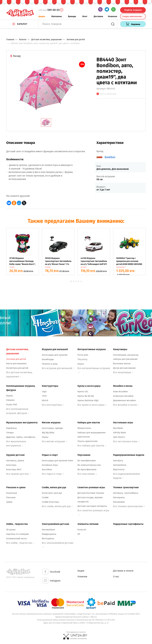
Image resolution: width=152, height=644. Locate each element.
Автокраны (119, 497)
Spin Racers (119, 437)
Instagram (51, 581)
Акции (42, 16)
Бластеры (11, 465)
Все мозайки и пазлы (126, 405)
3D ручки (11, 530)
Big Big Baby (48, 433)
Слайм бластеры (50, 502)
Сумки (9, 502)
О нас (116, 577)
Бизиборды (48, 359)
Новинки (113, 16)
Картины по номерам (17, 534)
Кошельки (12, 493)
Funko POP (12, 405)
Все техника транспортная (129, 506)
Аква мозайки (120, 391)
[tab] (46, 122)
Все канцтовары (123, 372)
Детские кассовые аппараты (92, 506)
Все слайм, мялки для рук (57, 506)
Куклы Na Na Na (86, 396)
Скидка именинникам (133, 16)
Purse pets (83, 355)
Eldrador (11, 400)
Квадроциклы (49, 534)
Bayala (9, 396)
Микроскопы (84, 428)
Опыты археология (87, 441)
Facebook (51, 572)
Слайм (45, 497)
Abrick (45, 400)
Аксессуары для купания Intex (57, 461)
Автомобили (120, 465)
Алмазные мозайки (123, 396)
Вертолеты (119, 469)
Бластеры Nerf (14, 469)
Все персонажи (87, 474)
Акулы (81, 364)
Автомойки (119, 502)
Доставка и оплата (123, 571)
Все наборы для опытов (92, 446)
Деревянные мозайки (124, 400)
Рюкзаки (11, 497)
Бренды (72, 16)
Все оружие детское (18, 474)
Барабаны (12, 428)
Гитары (10, 433)
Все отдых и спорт (53, 474)
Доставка (98, 16)
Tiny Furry (82, 359)
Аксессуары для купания (55, 355)
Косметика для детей (17, 368)
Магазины (57, 16)
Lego (44, 391)
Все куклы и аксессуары (92, 405)
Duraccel (82, 530)
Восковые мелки (122, 364)
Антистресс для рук (52, 493)
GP (79, 534)
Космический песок (16, 539)
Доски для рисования (124, 368)
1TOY (44, 396)
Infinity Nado (120, 433)
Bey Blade (118, 428)
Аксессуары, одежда (52, 428)
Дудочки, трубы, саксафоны (21, 437)
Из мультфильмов (87, 469)
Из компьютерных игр (89, 465)
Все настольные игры (126, 441)
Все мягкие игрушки (54, 441)
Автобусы (118, 461)
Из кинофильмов (87, 461)
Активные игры (50, 465)
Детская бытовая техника (91, 493)
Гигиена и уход (50, 364)
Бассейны (47, 469)
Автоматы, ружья (15, 461)
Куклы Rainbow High (88, 400)
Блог (85, 16)
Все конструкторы (53, 405)
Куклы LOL (83, 391)
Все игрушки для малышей (58, 368)
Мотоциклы (48, 539)
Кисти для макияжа (16, 364)
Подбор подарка (133, 10)
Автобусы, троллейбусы (126, 493)
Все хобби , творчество (20, 543)
